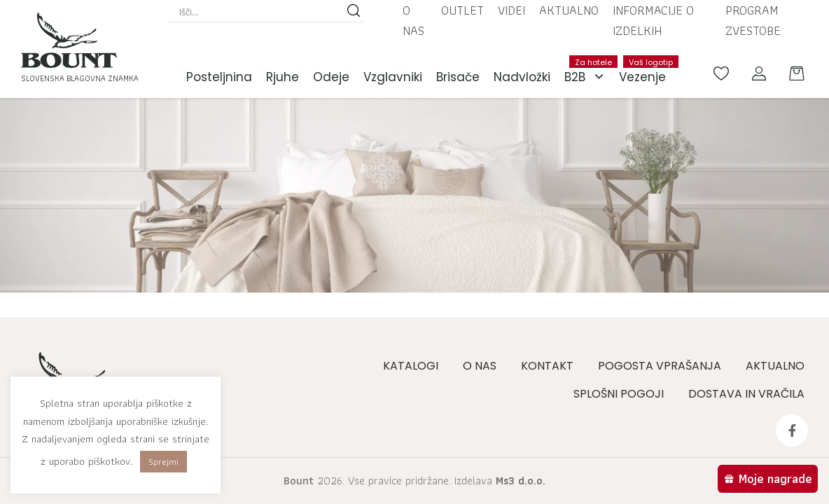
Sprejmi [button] (163, 462)
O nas (413, 20)
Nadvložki (522, 77)
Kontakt (547, 366)
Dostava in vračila (746, 394)
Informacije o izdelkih (653, 20)
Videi (511, 10)
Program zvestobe (753, 20)
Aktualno (569, 10)
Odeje (331, 77)
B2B (588, 77)
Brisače (458, 77)
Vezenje (646, 70)
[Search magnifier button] (354, 12)
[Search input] (260, 12)
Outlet (462, 10)
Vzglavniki (393, 77)
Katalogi (411, 366)
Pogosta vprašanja (660, 366)
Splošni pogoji (619, 394)
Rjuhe (283, 77)
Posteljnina (219, 77)
